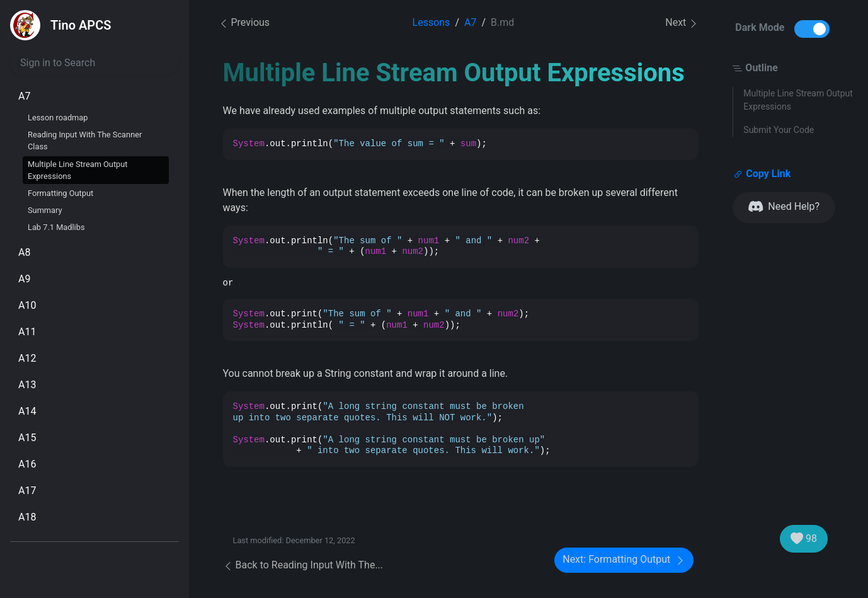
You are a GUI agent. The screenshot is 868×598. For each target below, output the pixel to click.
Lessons (431, 22)
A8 (24, 252)
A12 (27, 358)
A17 (27, 491)
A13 (27, 385)
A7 (24, 96)
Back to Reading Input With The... (303, 565)
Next (682, 23)
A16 (27, 464)
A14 (27, 411)
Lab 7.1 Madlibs (56, 227)
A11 (27, 332)
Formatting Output (60, 193)
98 (804, 539)
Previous (244, 22)
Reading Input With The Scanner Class (85, 141)
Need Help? (784, 207)
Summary (45, 210)
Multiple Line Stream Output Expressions (78, 170)
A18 (27, 517)
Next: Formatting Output (624, 560)
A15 (27, 438)
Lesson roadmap (58, 118)
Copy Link (762, 174)
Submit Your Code (779, 130)
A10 (27, 305)
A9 (24, 279)
